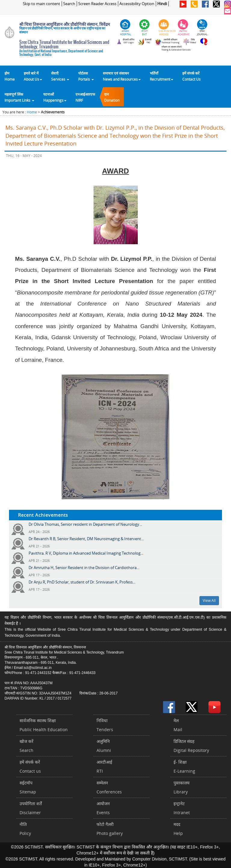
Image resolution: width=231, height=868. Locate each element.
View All (209, 600)
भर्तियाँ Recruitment (162, 76)
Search (69, 4)
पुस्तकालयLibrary (182, 787)
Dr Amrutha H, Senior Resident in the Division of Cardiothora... (84, 568)
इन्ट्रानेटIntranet (182, 808)
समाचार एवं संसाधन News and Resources (122, 76)
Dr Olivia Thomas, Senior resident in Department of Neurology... (85, 524)
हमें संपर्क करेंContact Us (191, 76)
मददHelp (178, 829)
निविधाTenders (105, 725)
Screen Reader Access (97, 4)
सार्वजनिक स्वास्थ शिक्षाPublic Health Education (44, 725)
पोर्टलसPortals (86, 76)
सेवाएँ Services (60, 76)
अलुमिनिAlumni (104, 746)
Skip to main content (42, 4)
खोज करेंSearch (26, 746)
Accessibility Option (137, 4)
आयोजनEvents (103, 808)
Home (32, 112)
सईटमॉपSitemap (28, 787)
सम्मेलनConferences (109, 787)
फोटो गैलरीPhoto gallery (110, 829)
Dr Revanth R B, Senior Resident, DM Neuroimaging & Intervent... (86, 539)
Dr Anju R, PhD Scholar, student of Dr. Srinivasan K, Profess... (82, 582)
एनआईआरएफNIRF (85, 97)
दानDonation (112, 97)
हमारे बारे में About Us (33, 76)
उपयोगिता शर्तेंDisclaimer (31, 808)
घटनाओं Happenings (55, 97)
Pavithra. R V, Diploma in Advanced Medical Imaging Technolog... (86, 553)
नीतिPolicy (25, 829)
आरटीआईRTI (104, 766)
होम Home (10, 76)
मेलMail (178, 725)
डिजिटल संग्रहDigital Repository (191, 746)
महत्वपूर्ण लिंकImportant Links (19, 97)
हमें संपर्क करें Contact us (30, 766)
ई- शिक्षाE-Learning (184, 766)
